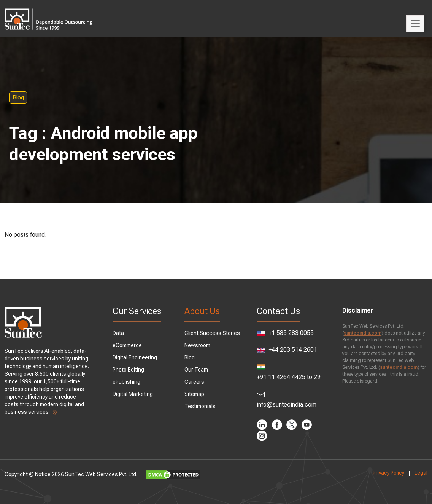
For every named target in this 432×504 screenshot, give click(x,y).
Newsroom (197, 345)
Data (118, 333)
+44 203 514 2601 (287, 350)
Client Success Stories (212, 333)
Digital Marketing (133, 394)
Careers (194, 382)
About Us (202, 311)
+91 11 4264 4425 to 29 (288, 372)
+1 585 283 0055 (285, 333)
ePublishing (126, 382)
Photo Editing (128, 370)
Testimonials (200, 406)
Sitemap (194, 394)
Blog (18, 97)
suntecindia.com (363, 333)
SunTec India (48, 14)
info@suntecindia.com (287, 400)
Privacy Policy (388, 473)
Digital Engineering (135, 357)
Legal (421, 473)
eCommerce (127, 345)
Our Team (196, 370)
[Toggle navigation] (415, 24)
